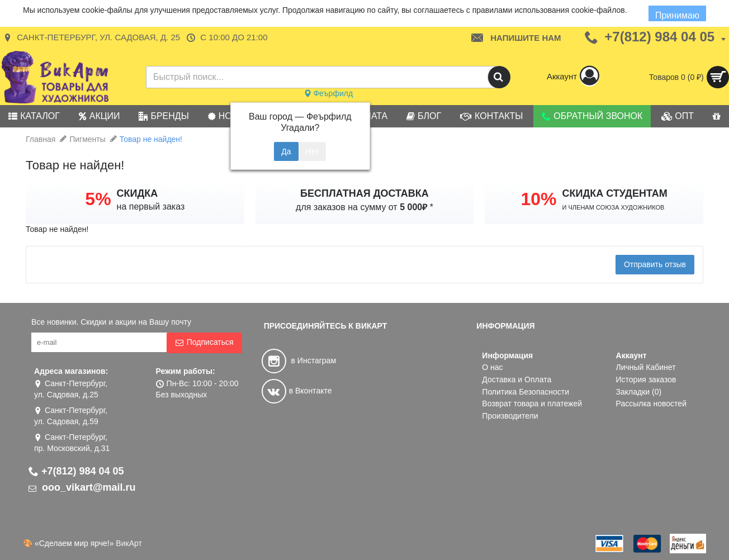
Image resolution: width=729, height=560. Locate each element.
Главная (41, 139)
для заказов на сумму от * (365, 207)
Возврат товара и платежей (532, 404)
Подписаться (204, 342)
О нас (492, 367)
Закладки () (639, 392)
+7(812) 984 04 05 (76, 471)
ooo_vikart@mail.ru (82, 487)
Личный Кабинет (646, 367)
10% (538, 199)
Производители (510, 416)
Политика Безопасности (526, 392)
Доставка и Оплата (517, 379)
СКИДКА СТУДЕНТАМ (615, 193)
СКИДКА (138, 193)
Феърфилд (328, 93)
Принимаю (677, 15)
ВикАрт (129, 543)
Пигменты (87, 139)
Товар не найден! (151, 139)
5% (98, 199)
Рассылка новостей (651, 404)
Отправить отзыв (655, 264)
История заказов (646, 379)
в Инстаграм (299, 360)
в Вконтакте (297, 391)
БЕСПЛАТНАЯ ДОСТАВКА (365, 193)
